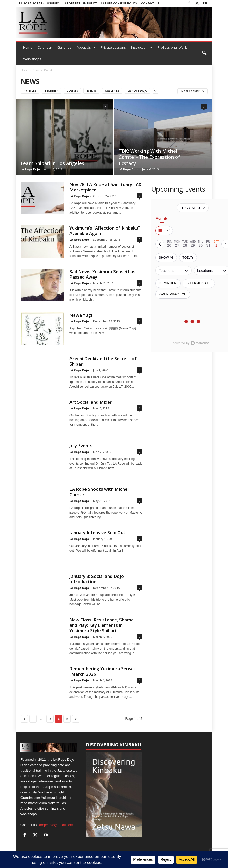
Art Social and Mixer (91, 402)
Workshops (32, 59)
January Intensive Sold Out (97, 533)
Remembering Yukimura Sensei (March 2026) (102, 671)
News (36, 70)
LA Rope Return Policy (80, 3)
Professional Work (172, 47)
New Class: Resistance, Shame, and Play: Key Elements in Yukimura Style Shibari (102, 625)
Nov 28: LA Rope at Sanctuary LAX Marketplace (105, 187)
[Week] (160, 231)
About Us (86, 47)
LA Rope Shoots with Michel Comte (99, 492)
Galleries (64, 47)
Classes (72, 91)
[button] (204, 53)
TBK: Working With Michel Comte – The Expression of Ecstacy (149, 157)
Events (91, 91)
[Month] (168, 231)
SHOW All (166, 258)
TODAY (188, 258)
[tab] (169, 244)
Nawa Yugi (81, 315)
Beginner (51, 91)
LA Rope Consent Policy (119, 3)
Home (28, 47)
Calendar (45, 47)
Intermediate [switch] (199, 283)
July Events (81, 446)
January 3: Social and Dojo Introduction (97, 579)
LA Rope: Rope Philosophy (39, 3)
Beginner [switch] (168, 283)
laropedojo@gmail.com (56, 825)
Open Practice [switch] (173, 294)
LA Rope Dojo (30, 169)
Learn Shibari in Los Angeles (52, 163)
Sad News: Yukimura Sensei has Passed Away (102, 274)
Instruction (142, 47)
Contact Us (150, 3)
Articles (30, 91)
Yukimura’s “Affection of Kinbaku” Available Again (105, 231)
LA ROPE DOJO (137, 91)
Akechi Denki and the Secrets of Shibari (103, 361)
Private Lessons (113, 47)
